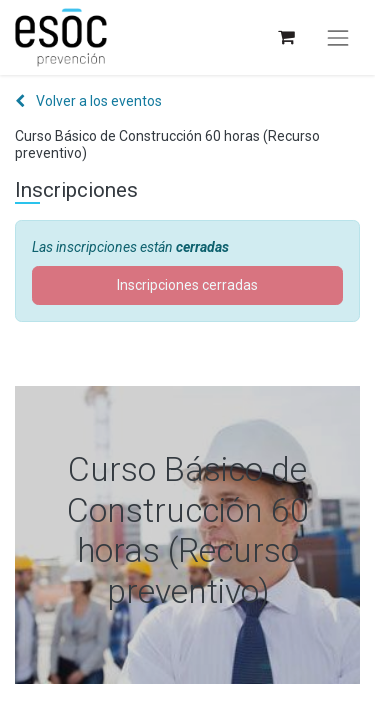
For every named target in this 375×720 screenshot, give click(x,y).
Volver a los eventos (88, 101)
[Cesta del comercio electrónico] (285, 37)
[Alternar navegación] (338, 38)
